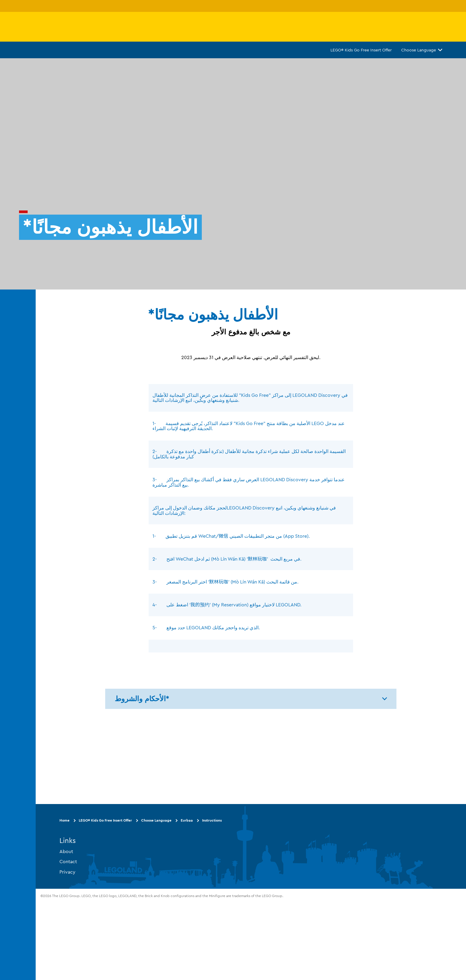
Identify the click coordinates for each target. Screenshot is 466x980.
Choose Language (422, 50)
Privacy (67, 872)
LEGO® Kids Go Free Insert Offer (361, 50)
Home (64, 820)
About (66, 851)
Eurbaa (187, 820)
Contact (68, 861)
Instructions (212, 820)
